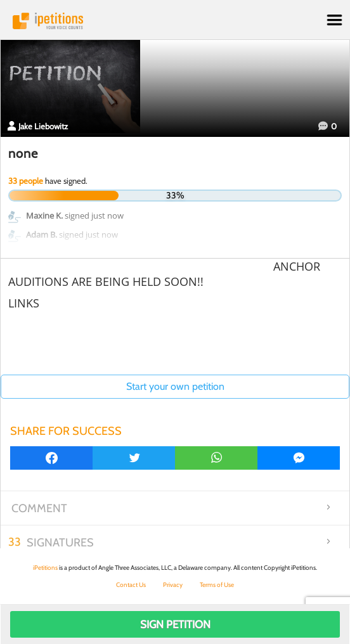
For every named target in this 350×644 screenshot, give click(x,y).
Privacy (173, 585)
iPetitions (175, 21)
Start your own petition (175, 386)
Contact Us (131, 585)
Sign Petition (175, 624)
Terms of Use (217, 585)
